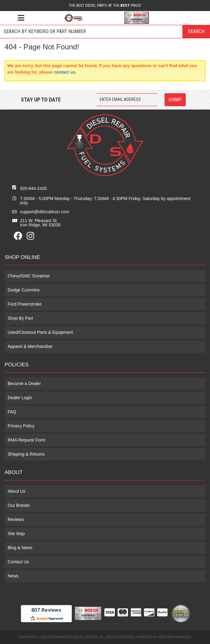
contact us (64, 72)
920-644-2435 (33, 188)
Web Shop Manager (175, 637)
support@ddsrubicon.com (45, 212)
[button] (105, 32)
